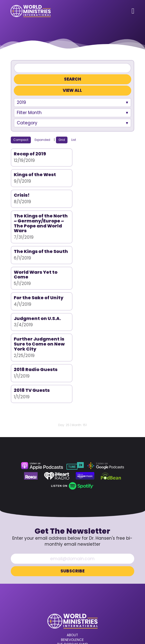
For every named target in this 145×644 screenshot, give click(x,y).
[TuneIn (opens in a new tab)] (75, 368)
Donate (72, 565)
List (74, 140)
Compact (21, 140)
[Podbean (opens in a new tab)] (111, 378)
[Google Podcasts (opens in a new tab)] (106, 368)
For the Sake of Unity (39, 241)
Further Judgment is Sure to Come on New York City (39, 266)
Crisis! (22, 175)
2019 (21, 102)
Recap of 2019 (30, 154)
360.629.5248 (72, 587)
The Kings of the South (33, 218)
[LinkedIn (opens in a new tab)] (89, 601)
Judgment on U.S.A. (99, 241)
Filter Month (29, 113)
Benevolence (72, 542)
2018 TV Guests (32, 292)
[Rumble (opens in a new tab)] (79, 601)
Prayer (72, 555)
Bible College (72, 551)
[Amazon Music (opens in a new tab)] (85, 378)
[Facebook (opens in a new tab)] (59, 601)
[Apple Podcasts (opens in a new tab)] (42, 368)
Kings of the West (97, 154)
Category (27, 123)
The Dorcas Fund (72, 546)
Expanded (42, 140)
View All (72, 90)
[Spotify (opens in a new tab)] (72, 388)
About (72, 537)
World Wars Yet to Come (97, 218)
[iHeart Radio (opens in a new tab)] (57, 378)
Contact (72, 560)
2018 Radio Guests (97, 261)
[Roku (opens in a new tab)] (31, 378)
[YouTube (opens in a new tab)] (69, 601)
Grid (62, 140)
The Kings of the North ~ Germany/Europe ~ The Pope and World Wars (100, 184)
